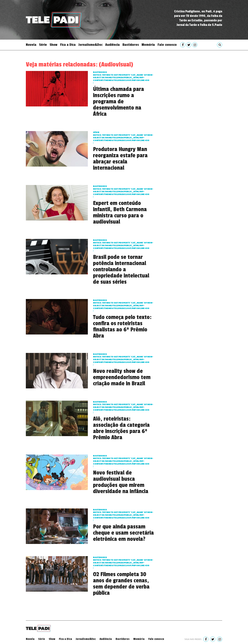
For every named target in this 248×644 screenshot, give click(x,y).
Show (53, 45)
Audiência (112, 45)
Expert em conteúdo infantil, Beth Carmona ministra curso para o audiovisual (120, 213)
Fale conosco (167, 45)
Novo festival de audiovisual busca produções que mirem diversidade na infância (121, 482)
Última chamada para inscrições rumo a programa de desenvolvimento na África (118, 102)
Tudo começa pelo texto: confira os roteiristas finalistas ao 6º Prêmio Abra (122, 327)
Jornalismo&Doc (90, 45)
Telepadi (54, 20)
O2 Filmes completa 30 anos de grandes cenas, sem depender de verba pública (121, 584)
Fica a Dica (68, 45)
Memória (148, 45)
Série (43, 45)
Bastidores (131, 45)
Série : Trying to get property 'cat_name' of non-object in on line (123, 136)
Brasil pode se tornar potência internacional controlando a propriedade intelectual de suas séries (121, 270)
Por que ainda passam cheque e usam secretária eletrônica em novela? (123, 533)
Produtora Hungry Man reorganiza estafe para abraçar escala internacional (120, 159)
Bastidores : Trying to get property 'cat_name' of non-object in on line (123, 76)
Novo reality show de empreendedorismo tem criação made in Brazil (122, 377)
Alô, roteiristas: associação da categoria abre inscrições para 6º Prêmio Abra (121, 428)
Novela (31, 45)
